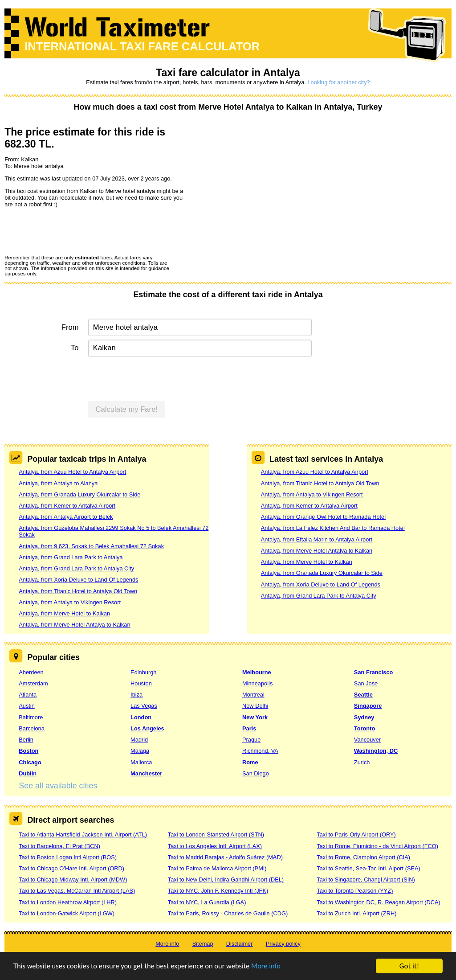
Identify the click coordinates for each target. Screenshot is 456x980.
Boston (28, 751)
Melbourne (257, 672)
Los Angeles (147, 728)
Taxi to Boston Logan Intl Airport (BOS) (68, 857)
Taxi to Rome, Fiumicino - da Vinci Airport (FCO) (377, 846)
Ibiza (136, 695)
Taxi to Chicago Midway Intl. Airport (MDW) (73, 880)
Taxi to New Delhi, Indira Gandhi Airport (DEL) (226, 880)
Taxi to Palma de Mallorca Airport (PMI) (217, 868)
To (75, 348)
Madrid (139, 740)
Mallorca (141, 762)
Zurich (362, 762)
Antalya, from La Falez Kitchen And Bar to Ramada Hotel (333, 528)
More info (274, 966)
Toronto (364, 728)
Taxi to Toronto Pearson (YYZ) (355, 891)
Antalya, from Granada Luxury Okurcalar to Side (79, 494)
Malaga (140, 751)
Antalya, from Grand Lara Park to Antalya (71, 557)
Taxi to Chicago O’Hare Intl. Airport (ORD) (71, 868)
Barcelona (32, 728)
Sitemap (203, 944)
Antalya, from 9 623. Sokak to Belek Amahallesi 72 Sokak (91, 546)
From (70, 327)
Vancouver (367, 740)
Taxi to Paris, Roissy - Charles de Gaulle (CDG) (228, 913)
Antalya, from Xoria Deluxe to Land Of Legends (78, 580)
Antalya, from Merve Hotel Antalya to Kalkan (74, 625)
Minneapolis (257, 683)
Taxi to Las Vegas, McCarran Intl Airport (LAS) (77, 891)
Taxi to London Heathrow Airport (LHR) (68, 902)
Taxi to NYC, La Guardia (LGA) (207, 902)
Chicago (30, 762)
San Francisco (373, 672)
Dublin (28, 773)
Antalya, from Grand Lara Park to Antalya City (76, 568)
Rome (250, 762)
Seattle (363, 695)
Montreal (253, 695)
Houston (141, 683)
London (141, 717)
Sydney (364, 717)
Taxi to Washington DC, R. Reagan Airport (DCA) (379, 902)
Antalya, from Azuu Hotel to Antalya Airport (72, 472)
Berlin (26, 740)
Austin (27, 706)
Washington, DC (376, 751)
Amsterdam (33, 683)
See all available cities (58, 786)
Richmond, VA (260, 751)
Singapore (368, 706)
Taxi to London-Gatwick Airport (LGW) (67, 913)
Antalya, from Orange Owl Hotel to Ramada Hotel (323, 517)
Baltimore (31, 717)
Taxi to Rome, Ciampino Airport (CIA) (363, 857)
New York (255, 717)
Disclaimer (240, 944)
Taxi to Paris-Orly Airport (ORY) (356, 834)
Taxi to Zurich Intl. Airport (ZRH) (356, 913)
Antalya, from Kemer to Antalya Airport (67, 506)
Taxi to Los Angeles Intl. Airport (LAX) (215, 846)
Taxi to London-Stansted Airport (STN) (216, 834)
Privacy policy (283, 944)
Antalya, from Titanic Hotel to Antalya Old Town (78, 591)
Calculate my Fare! (127, 409)
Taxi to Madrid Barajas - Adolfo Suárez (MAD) (225, 857)
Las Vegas (144, 706)
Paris (249, 728)
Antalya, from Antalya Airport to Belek (66, 517)
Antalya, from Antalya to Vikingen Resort (70, 602)
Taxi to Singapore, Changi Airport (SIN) (366, 880)
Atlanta (28, 695)
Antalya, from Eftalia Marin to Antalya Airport (317, 539)
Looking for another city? (339, 82)
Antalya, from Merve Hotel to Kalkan (64, 613)
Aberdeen (31, 672)
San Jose (366, 683)
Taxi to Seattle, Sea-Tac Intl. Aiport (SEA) (368, 868)
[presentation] (72, 231)
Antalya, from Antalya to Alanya (58, 483)
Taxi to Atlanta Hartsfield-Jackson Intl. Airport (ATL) (83, 834)
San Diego (256, 773)
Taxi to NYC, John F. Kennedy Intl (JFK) (218, 891)
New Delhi (255, 706)
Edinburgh (143, 672)
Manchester (146, 773)
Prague (251, 740)
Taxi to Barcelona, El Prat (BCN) (59, 846)
